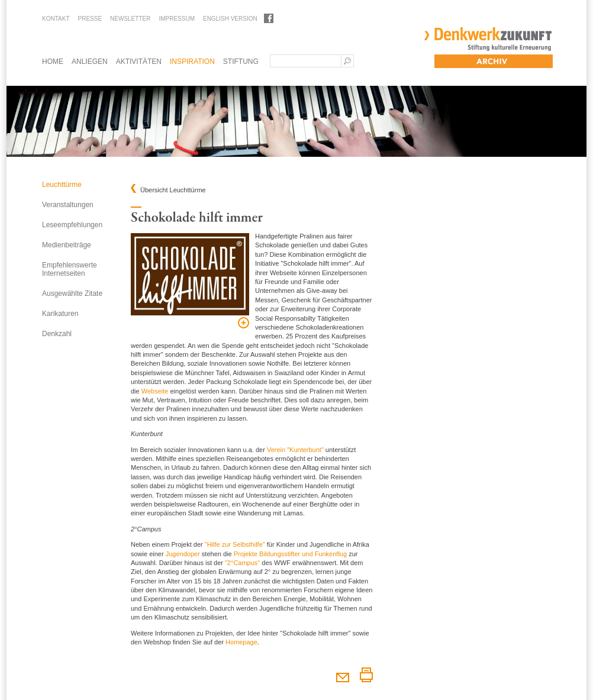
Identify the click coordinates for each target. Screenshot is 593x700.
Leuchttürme (62, 185)
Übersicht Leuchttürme (173, 190)
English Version (230, 19)
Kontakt (56, 19)
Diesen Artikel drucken (366, 675)
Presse (90, 19)
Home (53, 62)
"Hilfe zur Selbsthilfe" (235, 544)
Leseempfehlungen (72, 225)
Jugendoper (183, 554)
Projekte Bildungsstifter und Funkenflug (290, 554)
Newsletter (130, 19)
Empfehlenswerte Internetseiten (70, 269)
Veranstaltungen (68, 205)
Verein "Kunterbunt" (295, 450)
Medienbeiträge (67, 245)
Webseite (155, 391)
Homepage (241, 642)
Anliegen (90, 62)
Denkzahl (57, 334)
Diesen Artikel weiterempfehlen (342, 675)
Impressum (177, 19)
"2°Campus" (242, 563)
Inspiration (192, 62)
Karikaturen (60, 314)
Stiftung (241, 62)
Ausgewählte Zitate (72, 293)
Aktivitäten (139, 62)
